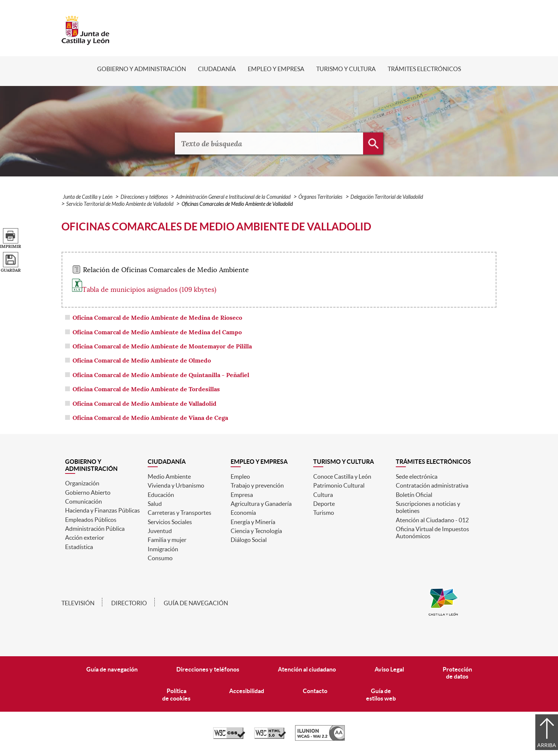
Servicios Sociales (170, 522)
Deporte (324, 504)
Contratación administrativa (432, 485)
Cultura (323, 495)
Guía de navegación (196, 603)
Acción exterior (85, 538)
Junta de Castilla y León (88, 197)
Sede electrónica (417, 476)
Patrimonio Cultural (339, 485)
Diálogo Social (249, 540)
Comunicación (84, 501)
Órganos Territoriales (320, 197)
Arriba (547, 745)
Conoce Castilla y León (342, 476)
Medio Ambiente (169, 476)
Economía (243, 513)
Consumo (160, 558)
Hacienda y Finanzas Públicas (102, 510)
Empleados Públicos (91, 520)
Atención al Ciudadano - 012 (432, 520)
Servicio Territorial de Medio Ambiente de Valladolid (120, 204)
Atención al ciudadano (307, 669)
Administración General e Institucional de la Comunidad (233, 197)
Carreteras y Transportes (179, 513)
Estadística (79, 547)
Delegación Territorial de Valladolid (387, 197)
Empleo (240, 476)
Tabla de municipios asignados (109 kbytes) (144, 290)
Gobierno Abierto (88, 492)
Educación (161, 495)
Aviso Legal (389, 669)
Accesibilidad (247, 691)
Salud (155, 504)
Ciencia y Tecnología (256, 531)
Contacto (315, 691)
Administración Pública (95, 529)
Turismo (324, 513)
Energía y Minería (253, 522)
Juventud (160, 531)
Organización (82, 483)
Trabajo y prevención (257, 485)
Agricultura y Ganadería (261, 504)
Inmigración (163, 549)
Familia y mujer (167, 540)
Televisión (78, 603)
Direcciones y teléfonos (144, 197)
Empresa (242, 495)
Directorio (129, 603)
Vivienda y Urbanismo (176, 485)
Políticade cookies (176, 694)
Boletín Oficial (414, 495)
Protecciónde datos (457, 673)
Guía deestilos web (381, 694)
